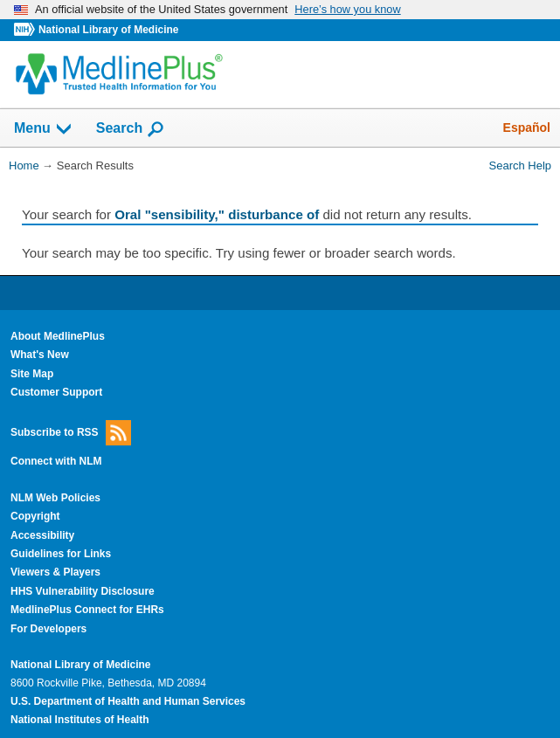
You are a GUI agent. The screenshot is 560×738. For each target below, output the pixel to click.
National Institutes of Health (80, 720)
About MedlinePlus (58, 336)
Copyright (35, 516)
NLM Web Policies (55, 498)
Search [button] (131, 129)
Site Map (32, 374)
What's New (40, 355)
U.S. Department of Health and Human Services (128, 701)
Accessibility (42, 535)
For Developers (48, 629)
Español (527, 128)
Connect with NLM (56, 461)
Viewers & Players (55, 572)
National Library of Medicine (108, 30)
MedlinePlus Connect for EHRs (87, 610)
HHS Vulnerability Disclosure (83, 591)
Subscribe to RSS (71, 433)
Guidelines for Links (61, 554)
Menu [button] (44, 129)
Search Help (520, 166)
